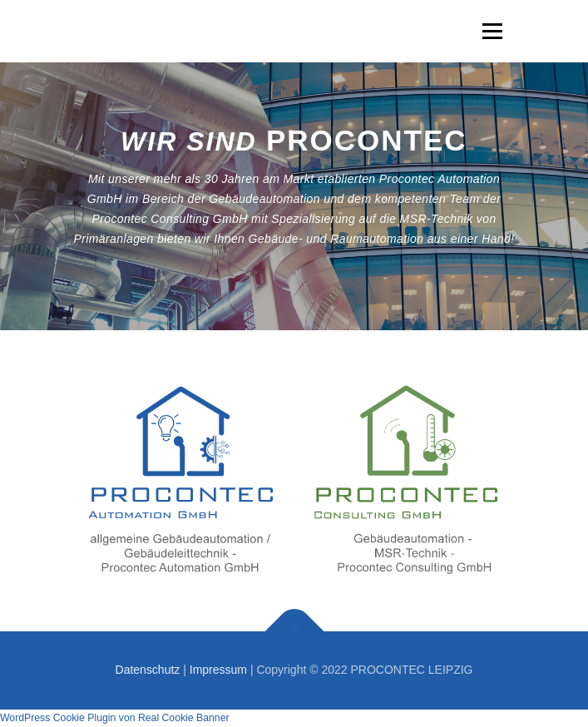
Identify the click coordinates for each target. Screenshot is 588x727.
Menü (490, 31)
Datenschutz (148, 670)
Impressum (218, 670)
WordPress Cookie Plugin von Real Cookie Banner (115, 718)
